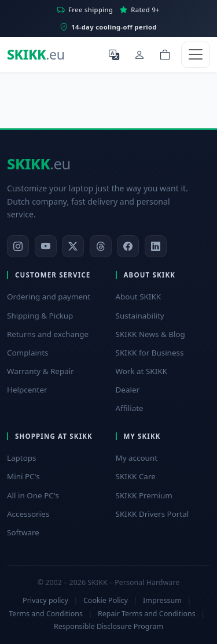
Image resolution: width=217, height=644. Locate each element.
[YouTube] (46, 246)
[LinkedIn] (156, 246)
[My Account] (139, 54)
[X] (73, 246)
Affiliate (130, 408)
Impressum (162, 600)
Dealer (128, 390)
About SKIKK (139, 297)
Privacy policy (45, 600)
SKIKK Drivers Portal (152, 514)
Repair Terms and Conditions (147, 614)
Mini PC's (23, 476)
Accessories (28, 514)
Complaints (28, 353)
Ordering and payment (49, 297)
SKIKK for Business (150, 353)
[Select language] (114, 54)
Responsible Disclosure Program (108, 626)
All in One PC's (33, 495)
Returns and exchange (48, 334)
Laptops (22, 458)
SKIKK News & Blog (150, 334)
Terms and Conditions (46, 614)
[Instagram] (18, 246)
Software (23, 532)
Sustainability (140, 316)
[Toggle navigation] (196, 55)
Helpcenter (27, 390)
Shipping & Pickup (40, 316)
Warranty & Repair (41, 371)
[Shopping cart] (165, 54)
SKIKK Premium (144, 495)
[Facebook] (128, 246)
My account (137, 458)
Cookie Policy (106, 600)
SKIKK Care (136, 476)
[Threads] (101, 246)
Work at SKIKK (141, 371)
